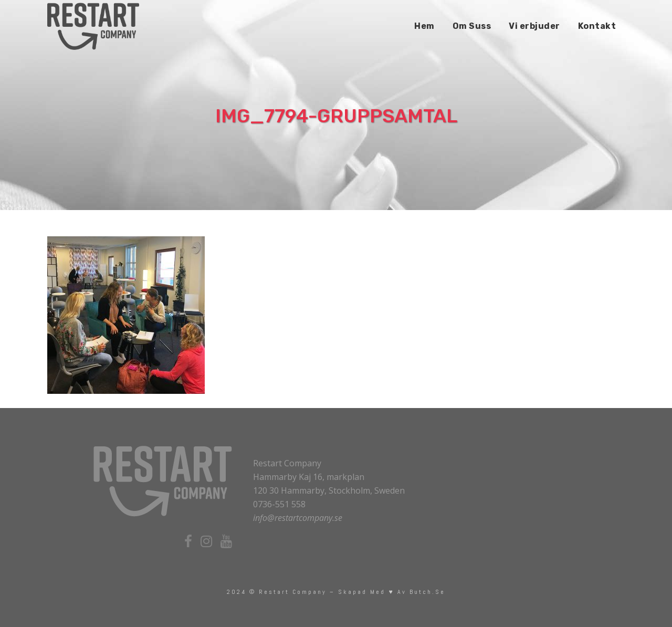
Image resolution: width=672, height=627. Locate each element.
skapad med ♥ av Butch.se (391, 592)
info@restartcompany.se (298, 518)
